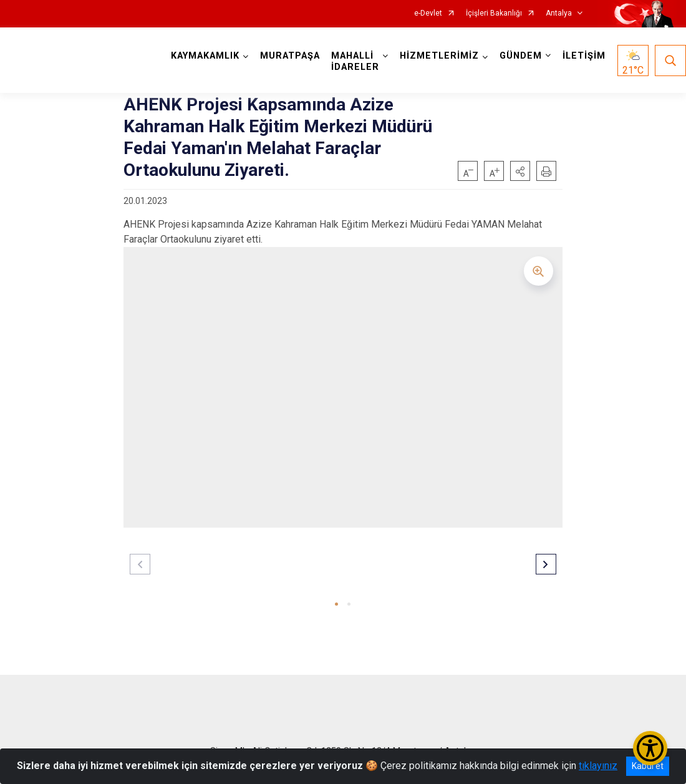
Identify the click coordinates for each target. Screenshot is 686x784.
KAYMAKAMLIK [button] (205, 56)
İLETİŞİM (584, 56)
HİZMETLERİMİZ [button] (439, 56)
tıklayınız (598, 766)
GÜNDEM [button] (521, 56)
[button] (520, 171)
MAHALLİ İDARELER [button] (355, 61)
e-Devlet (428, 13)
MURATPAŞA (290, 56)
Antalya (559, 13)
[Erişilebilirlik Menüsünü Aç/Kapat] (650, 748)
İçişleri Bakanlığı (494, 13)
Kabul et (648, 766)
